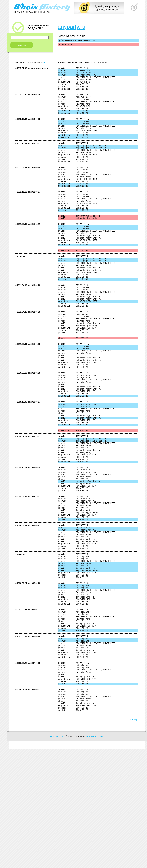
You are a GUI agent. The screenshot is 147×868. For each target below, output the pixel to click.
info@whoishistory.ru (95, 855)
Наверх (134, 838)
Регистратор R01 (57, 855)
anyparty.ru (72, 27)
